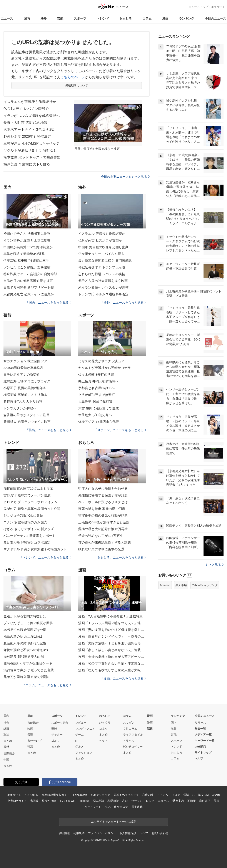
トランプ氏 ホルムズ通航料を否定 (103, 294)
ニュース (7, 18)
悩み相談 (98, 801)
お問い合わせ (160, 833)
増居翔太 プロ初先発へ (95, 415)
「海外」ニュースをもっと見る (123, 303)
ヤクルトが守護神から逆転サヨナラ (105, 368)
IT (77, 741)
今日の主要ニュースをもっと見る (125, 177)
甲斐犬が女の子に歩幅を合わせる (103, 489)
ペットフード (93, 807)
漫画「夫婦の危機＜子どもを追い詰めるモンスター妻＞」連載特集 (112, 643)
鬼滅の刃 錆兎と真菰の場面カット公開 (32, 509)
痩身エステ (121, 807)
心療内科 (148, 795)
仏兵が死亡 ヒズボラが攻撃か (100, 240)
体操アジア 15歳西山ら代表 (99, 422)
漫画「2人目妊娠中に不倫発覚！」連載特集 (110, 616)
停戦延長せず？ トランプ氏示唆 (102, 267)
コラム (147, 18)
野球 (54, 729)
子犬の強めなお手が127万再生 (101, 536)
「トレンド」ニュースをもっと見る (45, 557)
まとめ (8, 741)
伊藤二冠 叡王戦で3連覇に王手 (26, 260)
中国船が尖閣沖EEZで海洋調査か (28, 247)
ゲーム (79, 735)
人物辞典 (200, 746)
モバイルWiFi (68, 801)
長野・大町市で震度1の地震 (25, 123)
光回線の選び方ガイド (56, 795)
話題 (150, 729)
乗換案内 (178, 801)
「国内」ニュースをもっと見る (48, 303)
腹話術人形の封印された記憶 (25, 643)
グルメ (79, 746)
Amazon (165, 585)
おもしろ (126, 18)
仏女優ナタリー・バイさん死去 (101, 254)
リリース (200, 723)
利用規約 (79, 833)
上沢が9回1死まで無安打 (97, 395)
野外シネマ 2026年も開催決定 (27, 136)
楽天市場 (181, 585)
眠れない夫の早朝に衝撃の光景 (101, 549)
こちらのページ (73, 77)
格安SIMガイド (17, 801)
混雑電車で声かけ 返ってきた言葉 (29, 670)
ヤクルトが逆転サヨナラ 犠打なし (30, 150)
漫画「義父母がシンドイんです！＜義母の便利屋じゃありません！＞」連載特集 (112, 636)
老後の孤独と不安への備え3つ (26, 650)
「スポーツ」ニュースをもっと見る (120, 430)
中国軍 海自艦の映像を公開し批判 (103, 247)
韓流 (30, 746)
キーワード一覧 (204, 741)
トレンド (103, 18)
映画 (30, 729)
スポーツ (80, 18)
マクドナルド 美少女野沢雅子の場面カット (35, 549)
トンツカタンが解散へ (20, 408)
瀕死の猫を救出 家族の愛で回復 (102, 509)
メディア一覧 (203, 735)
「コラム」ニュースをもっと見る (47, 685)
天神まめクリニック (126, 795)
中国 (6, 760)
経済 (6, 729)
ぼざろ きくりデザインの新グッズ (29, 529)
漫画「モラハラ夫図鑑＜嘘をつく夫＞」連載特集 (112, 623)
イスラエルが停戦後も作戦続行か (30, 102)
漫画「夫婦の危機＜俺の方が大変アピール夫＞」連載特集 (112, 657)
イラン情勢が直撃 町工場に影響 (27, 240)
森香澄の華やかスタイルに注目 (27, 415)
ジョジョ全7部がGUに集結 (23, 515)
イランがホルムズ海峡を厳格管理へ (32, 116)
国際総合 (9, 753)
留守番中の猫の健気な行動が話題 (103, 515)
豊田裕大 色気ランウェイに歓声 (27, 422)
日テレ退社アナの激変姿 (22, 374)
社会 (6, 723)
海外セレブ (34, 741)
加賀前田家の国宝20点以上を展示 (28, 489)
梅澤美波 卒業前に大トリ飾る (27, 164)
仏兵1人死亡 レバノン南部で (26, 109)
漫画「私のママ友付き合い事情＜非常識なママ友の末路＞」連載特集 (112, 663)
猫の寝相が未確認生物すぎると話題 (105, 542)
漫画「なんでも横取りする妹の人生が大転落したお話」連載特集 (112, 670)
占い (125, 801)
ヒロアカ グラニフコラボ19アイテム (30, 502)
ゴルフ (56, 741)
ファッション (84, 753)
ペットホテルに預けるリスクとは (103, 502)
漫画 (165, 18)
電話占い (189, 795)
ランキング (187, 18)
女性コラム (130, 729)
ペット (103, 741)
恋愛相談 (113, 801)
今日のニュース (215, 18)
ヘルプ (199, 758)
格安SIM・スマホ (209, 795)
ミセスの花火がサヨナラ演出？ (101, 361)
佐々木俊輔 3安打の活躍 (96, 374)
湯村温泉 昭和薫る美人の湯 (24, 657)
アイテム (162, 795)
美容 (217, 801)
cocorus (84, 801)
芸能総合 (33, 723)
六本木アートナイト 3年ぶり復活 (29, 130)
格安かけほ (49, 801)
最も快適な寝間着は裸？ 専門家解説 (105, 260)
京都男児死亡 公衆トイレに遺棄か (29, 294)
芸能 (60, 18)
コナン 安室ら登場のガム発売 (25, 522)
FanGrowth (80, 795)
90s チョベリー (133, 746)
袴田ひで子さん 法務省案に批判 (27, 234)
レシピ (150, 801)
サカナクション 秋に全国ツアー (27, 361)
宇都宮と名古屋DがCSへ (97, 388)
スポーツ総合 (60, 723)
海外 (43, 18)
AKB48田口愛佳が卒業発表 (23, 368)
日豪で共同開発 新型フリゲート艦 (29, 287)
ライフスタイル (133, 735)
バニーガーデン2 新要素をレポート (30, 536)
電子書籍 (137, 807)
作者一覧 (200, 729)
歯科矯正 (204, 801)
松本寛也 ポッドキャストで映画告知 (32, 157)
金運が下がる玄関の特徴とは (25, 616)
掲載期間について (77, 85)
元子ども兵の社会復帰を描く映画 (103, 281)
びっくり (105, 723)
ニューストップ (198, 7)
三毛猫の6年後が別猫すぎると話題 (104, 522)
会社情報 (64, 833)
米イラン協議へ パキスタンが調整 (103, 287)
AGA (108, 807)
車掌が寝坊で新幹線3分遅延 (24, 254)
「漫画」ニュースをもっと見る (123, 678)
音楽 (30, 735)
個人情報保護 (128, 833)
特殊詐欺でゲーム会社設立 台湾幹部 (30, 274)
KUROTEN (31, 795)
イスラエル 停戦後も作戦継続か (102, 234)
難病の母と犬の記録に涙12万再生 (103, 529)
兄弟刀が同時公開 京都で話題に (27, 677)
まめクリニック (100, 795)
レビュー (81, 723)
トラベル (129, 741)
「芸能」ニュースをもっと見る (48, 430)
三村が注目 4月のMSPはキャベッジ (32, 143)
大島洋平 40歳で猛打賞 (95, 401)
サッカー (57, 735)
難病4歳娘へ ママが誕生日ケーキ (28, 663)
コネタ (103, 729)
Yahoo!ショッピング (205, 585)
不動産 (191, 801)
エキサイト (218, 7)
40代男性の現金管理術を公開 (25, 630)
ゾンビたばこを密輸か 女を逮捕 (27, 267)
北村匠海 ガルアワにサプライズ (27, 381)
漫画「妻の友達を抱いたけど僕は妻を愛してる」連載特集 (112, 630)
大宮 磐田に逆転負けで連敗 (98, 408)
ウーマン (137, 801)
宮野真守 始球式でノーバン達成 (27, 495)
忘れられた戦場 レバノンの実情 (102, 274)
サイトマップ (203, 753)
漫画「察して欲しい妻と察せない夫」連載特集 (112, 650)
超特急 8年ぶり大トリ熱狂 (23, 401)
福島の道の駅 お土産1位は (23, 636)
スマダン (129, 723)
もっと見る (214, 565)
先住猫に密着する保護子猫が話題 (103, 495)
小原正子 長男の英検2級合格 (25, 388)
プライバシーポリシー (102, 833)
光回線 (34, 801)
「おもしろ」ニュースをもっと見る (120, 557)
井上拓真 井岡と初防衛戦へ (98, 381)
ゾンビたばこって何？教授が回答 (28, 623)
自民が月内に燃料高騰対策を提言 (28, 281)
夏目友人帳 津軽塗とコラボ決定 (27, 542)
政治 (6, 735)
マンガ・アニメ (85, 729)
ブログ (176, 795)
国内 (27, 18)
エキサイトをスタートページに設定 (113, 822)
